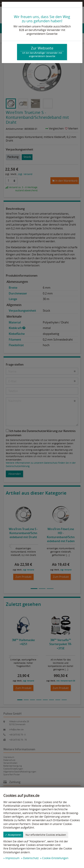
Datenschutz (31, 858)
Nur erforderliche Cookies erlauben (46, 835)
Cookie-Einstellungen (55, 858)
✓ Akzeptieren (13, 835)
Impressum (12, 858)
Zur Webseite (42, 52)
